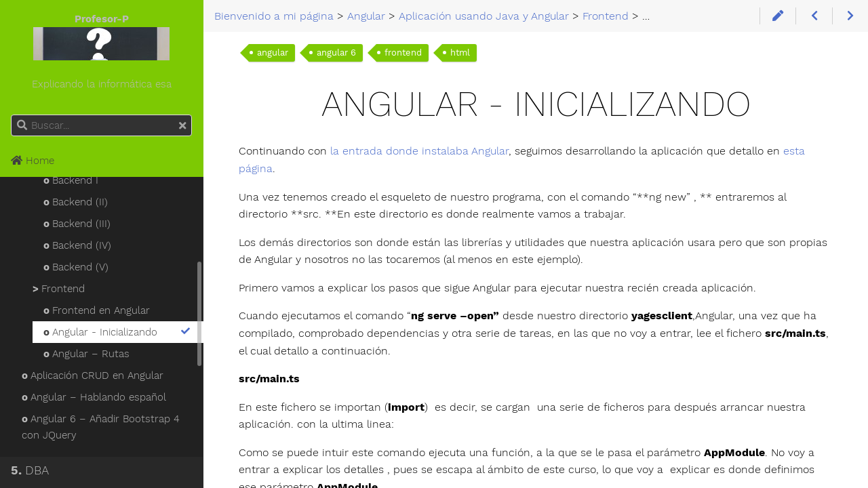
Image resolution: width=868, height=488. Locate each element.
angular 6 (336, 53)
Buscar (12, 115)
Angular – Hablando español (94, 397)
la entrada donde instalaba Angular (419, 151)
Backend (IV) (77, 245)
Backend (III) (77, 224)
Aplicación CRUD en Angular (93, 375)
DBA (30, 470)
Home (33, 161)
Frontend (59, 289)
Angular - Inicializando (118, 332)
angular (273, 53)
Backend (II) (76, 202)
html (460, 53)
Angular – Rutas (86, 354)
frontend (403, 53)
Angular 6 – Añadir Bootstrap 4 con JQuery (101, 427)
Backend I (71, 180)
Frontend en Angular (97, 310)
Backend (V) (76, 267)
